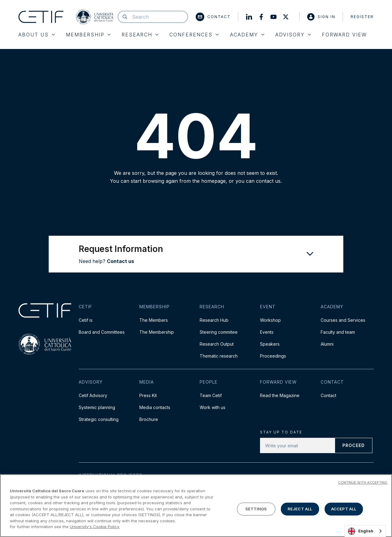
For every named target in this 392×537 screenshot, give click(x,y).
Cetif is (86, 320)
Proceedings (273, 356)
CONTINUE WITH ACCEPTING (363, 483)
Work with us (213, 407)
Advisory (293, 35)
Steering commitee (219, 332)
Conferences (194, 35)
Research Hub (214, 320)
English (361, 531)
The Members (154, 320)
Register (362, 17)
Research (140, 35)
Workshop (270, 320)
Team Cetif (211, 395)
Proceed (354, 445)
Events (267, 332)
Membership (88, 35)
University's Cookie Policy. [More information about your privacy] (95, 527)
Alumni (327, 344)
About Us (37, 35)
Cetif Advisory (93, 395)
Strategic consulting (99, 419)
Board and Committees (102, 332)
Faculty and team (338, 332)
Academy (247, 35)
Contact (213, 17)
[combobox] (365, 531)
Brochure (149, 419)
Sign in (321, 17)
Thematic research (219, 356)
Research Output (217, 344)
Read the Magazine (280, 395)
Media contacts (155, 407)
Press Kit (148, 395)
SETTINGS (256, 509)
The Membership (157, 332)
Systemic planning (97, 407)
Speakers (270, 344)
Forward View (344, 35)
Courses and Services (343, 320)
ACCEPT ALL (344, 509)
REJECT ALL (300, 509)
